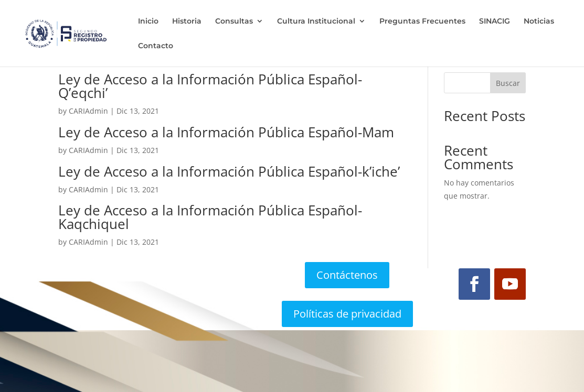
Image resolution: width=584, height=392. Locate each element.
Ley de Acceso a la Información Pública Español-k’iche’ (229, 171)
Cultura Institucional (316, 21)
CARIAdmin (88, 111)
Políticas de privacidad (347, 314)
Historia (187, 21)
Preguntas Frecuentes (422, 21)
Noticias (539, 21)
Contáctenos (347, 275)
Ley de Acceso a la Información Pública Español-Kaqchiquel (210, 217)
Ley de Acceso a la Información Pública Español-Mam (226, 132)
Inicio (148, 21)
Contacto (156, 46)
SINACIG (495, 21)
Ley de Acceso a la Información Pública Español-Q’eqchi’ (210, 86)
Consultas (234, 21)
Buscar (508, 83)
